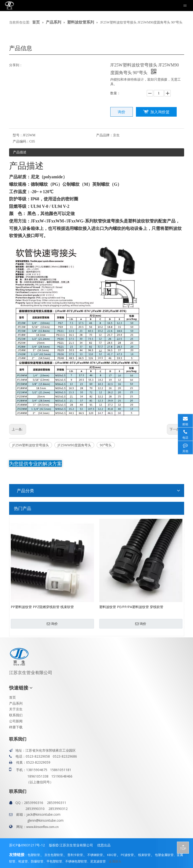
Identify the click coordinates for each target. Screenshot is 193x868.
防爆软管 (37, 861)
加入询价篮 (160, 112)
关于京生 (16, 709)
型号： (18, 135)
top (183, 847)
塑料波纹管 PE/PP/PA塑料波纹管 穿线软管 (131, 607)
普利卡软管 (75, 855)
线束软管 (144, 855)
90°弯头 (106, 445)
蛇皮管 (23, 861)
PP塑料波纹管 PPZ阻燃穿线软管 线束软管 (42, 607)
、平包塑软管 (53, 861)
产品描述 (20, 152)
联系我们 (16, 715)
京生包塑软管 (54, 855)
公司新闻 (16, 721)
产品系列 (16, 703)
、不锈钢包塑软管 (75, 861)
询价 (122, 112)
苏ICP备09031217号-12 (27, 845)
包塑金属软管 (164, 855)
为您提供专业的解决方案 (35, 464)
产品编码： (21, 141)
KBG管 (112, 855)
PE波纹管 (127, 855)
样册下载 (16, 727)
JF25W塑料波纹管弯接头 (31, 445)
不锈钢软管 (95, 855)
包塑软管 (34, 855)
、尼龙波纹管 (96, 861)
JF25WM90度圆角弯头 (74, 445)
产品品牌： (105, 135)
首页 (12, 697)
